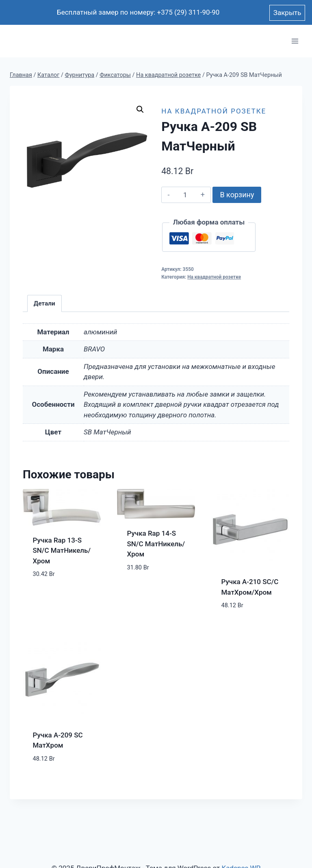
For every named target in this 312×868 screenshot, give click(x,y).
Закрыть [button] (287, 13)
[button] (140, 109)
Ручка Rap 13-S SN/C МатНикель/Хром (62, 551)
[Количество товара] (185, 195)
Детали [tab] (44, 303)
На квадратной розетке (214, 111)
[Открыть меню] (295, 41)
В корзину (237, 195)
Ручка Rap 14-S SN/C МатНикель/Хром (156, 544)
